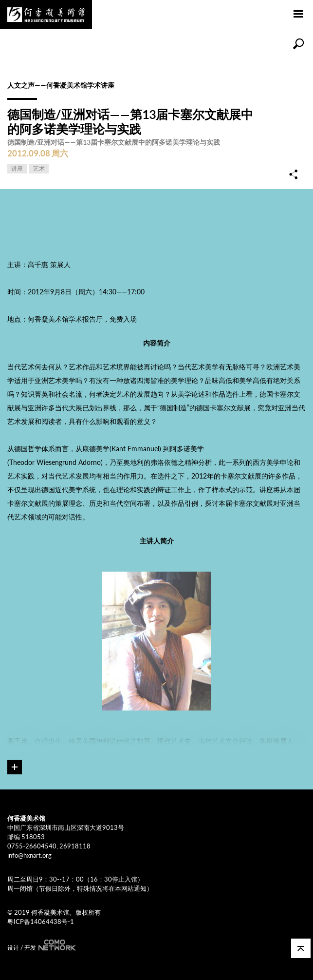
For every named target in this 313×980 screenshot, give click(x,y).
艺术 (39, 168)
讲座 (17, 168)
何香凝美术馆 (46, 15)
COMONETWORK (56, 945)
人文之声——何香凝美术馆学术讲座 (61, 85)
